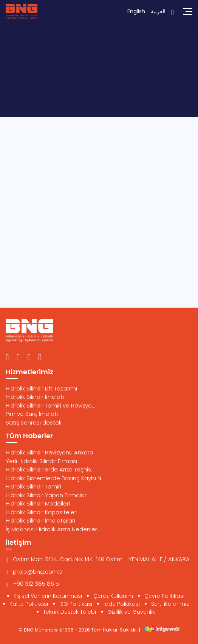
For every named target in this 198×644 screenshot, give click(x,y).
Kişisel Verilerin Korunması (48, 596)
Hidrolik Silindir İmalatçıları (40, 520)
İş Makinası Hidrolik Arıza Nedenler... (53, 529)
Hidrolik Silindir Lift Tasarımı (41, 388)
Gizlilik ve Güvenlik (131, 612)
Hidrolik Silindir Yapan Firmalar (46, 495)
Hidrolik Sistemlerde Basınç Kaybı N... (55, 478)
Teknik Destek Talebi (70, 612)
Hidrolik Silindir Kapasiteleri (42, 512)
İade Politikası (122, 604)
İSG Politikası (76, 604)
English (136, 11)
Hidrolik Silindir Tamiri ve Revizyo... (50, 405)
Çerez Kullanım (113, 596)
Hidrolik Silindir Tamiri (33, 486)
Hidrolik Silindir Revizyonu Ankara (49, 452)
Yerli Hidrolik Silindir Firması (41, 461)
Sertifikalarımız (170, 604)
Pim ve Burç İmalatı (32, 414)
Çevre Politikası (164, 596)
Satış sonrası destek (34, 422)
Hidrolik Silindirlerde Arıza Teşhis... (50, 469)
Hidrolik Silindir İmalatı (35, 397)
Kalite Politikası (29, 604)
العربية (158, 11)
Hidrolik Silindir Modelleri (38, 503)
